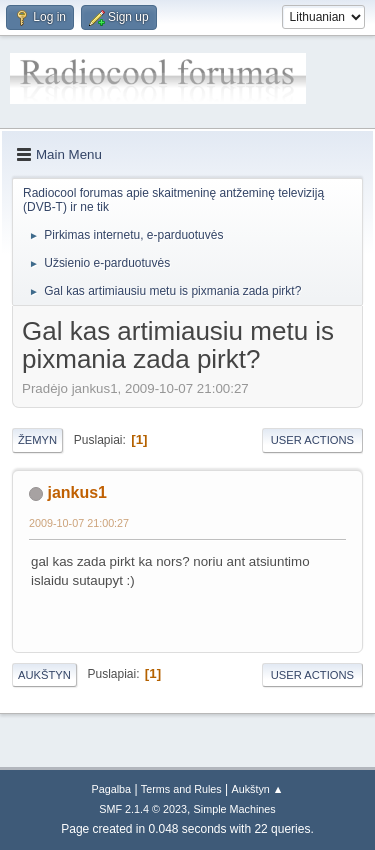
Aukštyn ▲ (258, 789)
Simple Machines (235, 809)
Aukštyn (44, 675)
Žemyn (37, 440)
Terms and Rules (181, 789)
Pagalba (111, 789)
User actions (312, 440)
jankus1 (77, 492)
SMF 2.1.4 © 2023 (143, 809)
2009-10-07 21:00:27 (79, 523)
